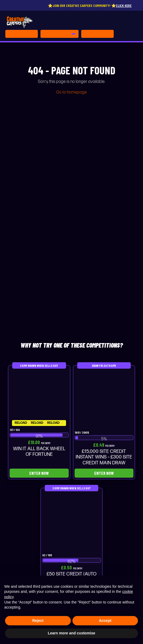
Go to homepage (71, 92)
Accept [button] (105, 621)
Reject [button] (38, 621)
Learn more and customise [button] (71, 633)
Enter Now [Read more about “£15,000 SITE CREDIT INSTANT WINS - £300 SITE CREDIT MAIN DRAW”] (104, 473)
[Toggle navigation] (97, 34)
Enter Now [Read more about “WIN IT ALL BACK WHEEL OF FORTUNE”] (39, 473)
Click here (126, 5)
